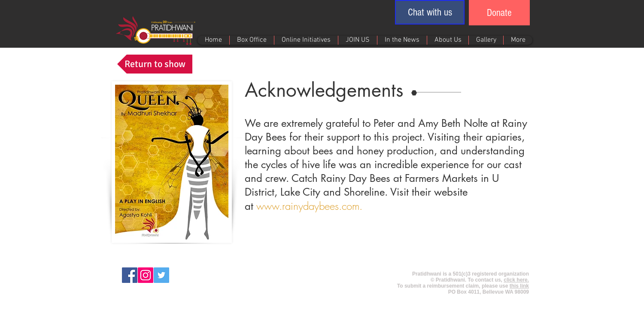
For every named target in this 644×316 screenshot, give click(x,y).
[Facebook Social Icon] (130, 275)
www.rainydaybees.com (308, 206)
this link (519, 286)
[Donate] (499, 13)
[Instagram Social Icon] (146, 275)
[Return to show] (155, 64)
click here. (516, 280)
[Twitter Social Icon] (161, 275)
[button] (430, 12)
